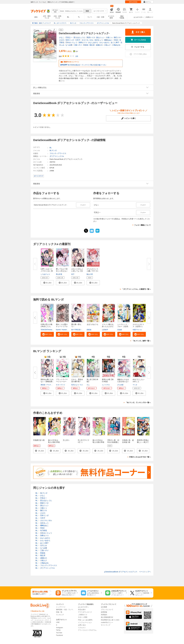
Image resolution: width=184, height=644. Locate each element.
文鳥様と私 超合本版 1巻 (128, 441)
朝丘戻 (92, 45)
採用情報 (104, 612)
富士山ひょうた (79, 37)
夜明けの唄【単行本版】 (108, 380)
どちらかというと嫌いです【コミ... (92, 271)
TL (79, 17)
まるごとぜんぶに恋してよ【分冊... (77, 271)
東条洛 (43, 385)
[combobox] (71, 11)
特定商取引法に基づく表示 (110, 620)
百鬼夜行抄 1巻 (39, 440)
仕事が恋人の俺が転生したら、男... (46, 326)
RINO (116, 40)
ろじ (88, 385)
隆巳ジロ (117, 37)
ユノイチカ (106, 385)
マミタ (135, 385)
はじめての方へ (139, 17)
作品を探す (82, 610)
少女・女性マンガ (57, 17)
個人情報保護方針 (107, 617)
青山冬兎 (59, 274)
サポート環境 (83, 617)
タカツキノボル (87, 40)
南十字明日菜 (76, 330)
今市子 (78, 40)
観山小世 (90, 274)
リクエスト (82, 628)
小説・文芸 (100, 17)
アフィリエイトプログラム (87, 630)
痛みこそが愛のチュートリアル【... (62, 326)
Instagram (59, 628)
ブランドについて (107, 610)
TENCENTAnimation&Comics (51, 330)
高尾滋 (89, 330)
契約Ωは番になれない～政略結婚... (47, 380)
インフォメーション (85, 622)
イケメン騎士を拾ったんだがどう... (108, 326)
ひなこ (62, 37)
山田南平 (105, 330)
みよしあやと (93, 42)
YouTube (59, 633)
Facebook (59, 635)
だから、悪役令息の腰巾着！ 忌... (77, 381)
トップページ (61, 607)
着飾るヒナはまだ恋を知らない (123, 380)
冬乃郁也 (44, 530)
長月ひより (75, 385)
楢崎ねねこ (108, 40)
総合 (36, 17)
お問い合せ (82, 625)
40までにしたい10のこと (139, 380)
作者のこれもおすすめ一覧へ (140, 457)
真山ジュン (100, 37)
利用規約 (104, 615)
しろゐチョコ (45, 274)
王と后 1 (66, 440)
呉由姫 (120, 330)
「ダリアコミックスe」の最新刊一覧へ (136, 289)
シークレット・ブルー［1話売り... (123, 326)
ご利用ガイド (149, 17)
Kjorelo (58, 330)
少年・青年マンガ (47, 17)
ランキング (60, 615)
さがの (62, 40)
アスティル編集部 (53, 385)
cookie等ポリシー (107, 622)
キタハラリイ (61, 385)
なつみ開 (69, 45)
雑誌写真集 (122, 17)
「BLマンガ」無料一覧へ (141, 341)
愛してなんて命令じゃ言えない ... (62, 271)
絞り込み (55, 11)
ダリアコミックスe (57, 156)
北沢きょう (99, 40)
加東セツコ (83, 42)
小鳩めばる (116, 45)
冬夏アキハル (137, 330)
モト (82, 385)
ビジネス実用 (111, 17)
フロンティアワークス (58, 153)
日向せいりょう (71, 42)
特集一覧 (59, 612)
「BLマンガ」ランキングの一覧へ (138, 402)
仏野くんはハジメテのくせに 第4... (47, 271)
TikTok (58, 630)
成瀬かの (99, 45)
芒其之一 (69, 37)
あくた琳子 (115, 42)
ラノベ (90, 17)
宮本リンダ (70, 40)
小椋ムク (107, 45)
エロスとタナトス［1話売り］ (138, 325)
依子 (73, 274)
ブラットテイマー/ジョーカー (62, 380)
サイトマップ (106, 625)
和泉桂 (86, 45)
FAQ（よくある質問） (86, 620)
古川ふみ (44, 545)
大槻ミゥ (109, 37)
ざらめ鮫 (120, 385)
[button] (47, 283)
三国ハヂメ (78, 45)
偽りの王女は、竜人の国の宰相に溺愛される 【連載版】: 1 (54, 443)
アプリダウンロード (85, 612)
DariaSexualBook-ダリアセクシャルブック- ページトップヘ (127, 572)
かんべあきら (105, 42)
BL (68, 17)
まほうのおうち (92, 324)
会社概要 (104, 607)
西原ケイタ (91, 37)
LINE (58, 622)
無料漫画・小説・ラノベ (65, 610)
